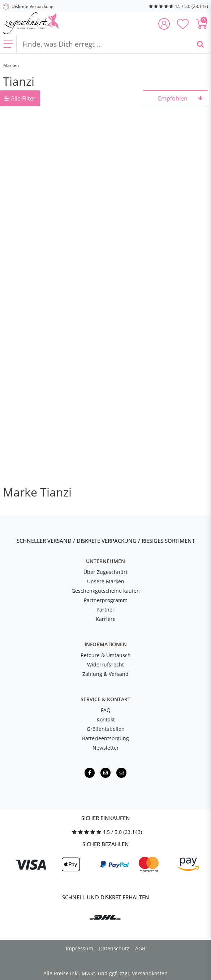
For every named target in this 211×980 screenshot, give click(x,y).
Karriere (106, 619)
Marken (11, 65)
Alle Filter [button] (20, 98)
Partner (105, 610)
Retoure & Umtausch (106, 655)
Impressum (79, 948)
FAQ (106, 710)
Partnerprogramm (106, 600)
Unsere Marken (106, 581)
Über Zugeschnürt (105, 572)
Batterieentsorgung (105, 738)
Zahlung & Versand (105, 674)
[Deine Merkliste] (183, 25)
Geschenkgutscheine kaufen (106, 591)
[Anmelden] (164, 25)
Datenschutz (114, 948)
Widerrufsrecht (105, 664)
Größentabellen (106, 729)
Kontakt (106, 719)
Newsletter (106, 748)
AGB (140, 948)
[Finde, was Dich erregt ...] (103, 44)
